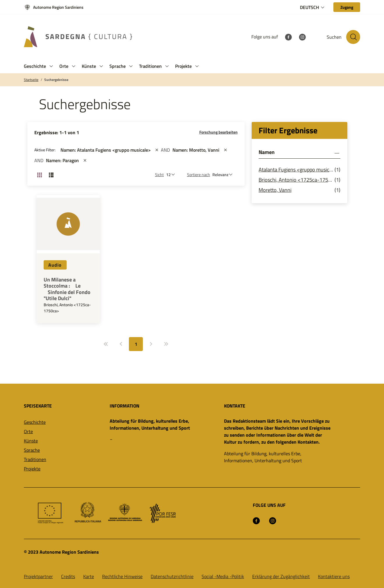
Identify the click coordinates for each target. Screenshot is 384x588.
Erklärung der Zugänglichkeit (281, 576)
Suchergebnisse (56, 80)
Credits (68, 576)
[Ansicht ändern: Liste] (51, 175)
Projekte (32, 469)
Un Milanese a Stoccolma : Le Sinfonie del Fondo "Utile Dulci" (67, 289)
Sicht (159, 175)
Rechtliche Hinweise (122, 576)
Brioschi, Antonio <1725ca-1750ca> (297, 180)
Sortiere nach (199, 175)
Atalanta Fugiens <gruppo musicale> (297, 170)
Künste (31, 441)
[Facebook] (288, 37)
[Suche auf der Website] (353, 37)
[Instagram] (302, 37)
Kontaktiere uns (334, 576)
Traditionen (35, 459)
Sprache (32, 450)
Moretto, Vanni (275, 190)
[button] (51, 66)
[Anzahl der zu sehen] (172, 175)
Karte (89, 576)
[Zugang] (347, 7)
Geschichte (35, 422)
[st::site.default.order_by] (224, 175)
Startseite (31, 80)
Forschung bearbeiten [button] (218, 132)
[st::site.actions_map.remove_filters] (157, 150)
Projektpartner (38, 576)
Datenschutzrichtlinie (172, 576)
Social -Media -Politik (223, 576)
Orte (28, 431)
